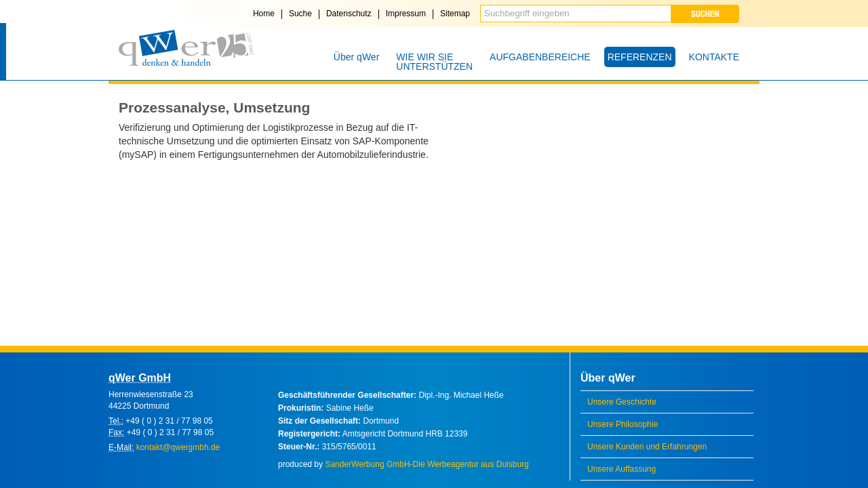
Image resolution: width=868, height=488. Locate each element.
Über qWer (356, 57)
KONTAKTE (714, 57)
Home (264, 14)
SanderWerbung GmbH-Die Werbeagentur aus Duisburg (427, 464)
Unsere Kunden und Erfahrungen (647, 447)
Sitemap (455, 14)
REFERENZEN (640, 57)
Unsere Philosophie (623, 424)
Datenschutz (349, 14)
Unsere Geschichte (622, 402)
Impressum (406, 14)
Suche (300, 14)
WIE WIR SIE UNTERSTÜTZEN (434, 62)
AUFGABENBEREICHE (540, 57)
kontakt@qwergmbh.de (178, 447)
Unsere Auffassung (622, 469)
